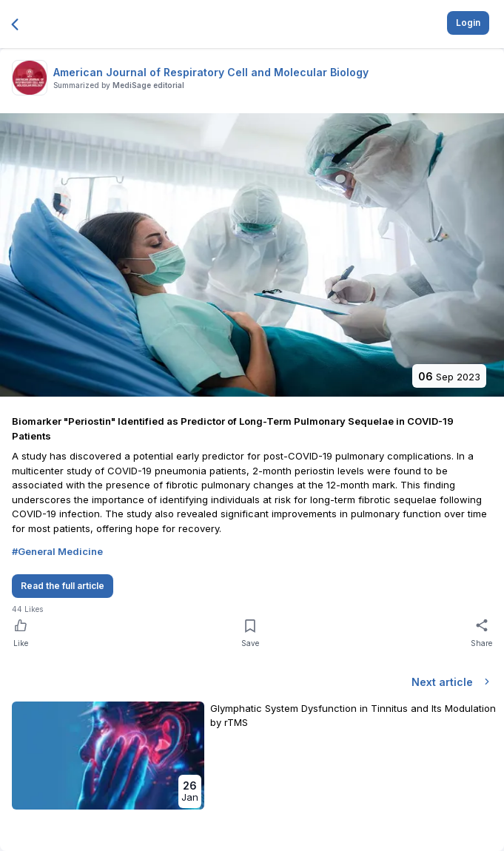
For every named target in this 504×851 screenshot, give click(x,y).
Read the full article (63, 586)
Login (468, 23)
